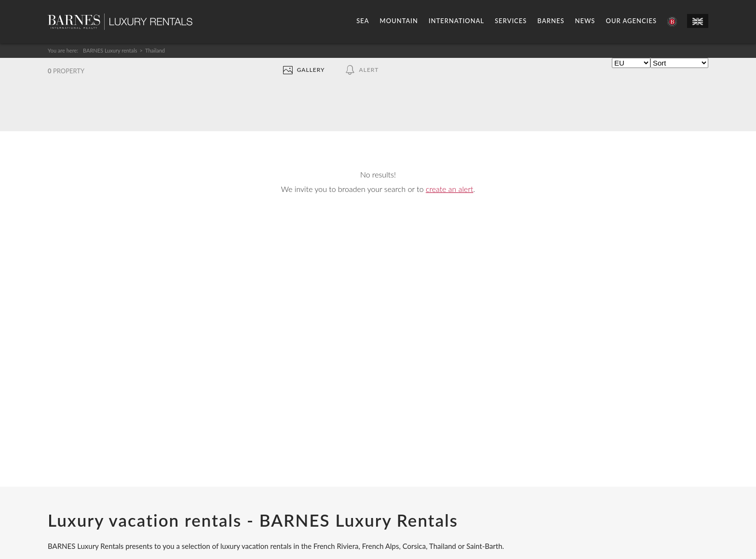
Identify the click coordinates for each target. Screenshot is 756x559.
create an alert (450, 189)
